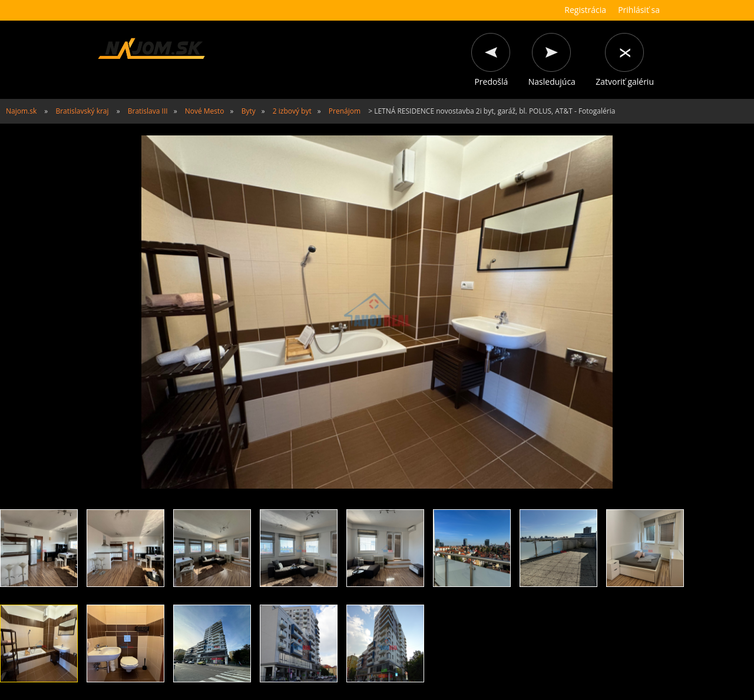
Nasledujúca (552, 82)
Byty (249, 111)
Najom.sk (21, 111)
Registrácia (585, 10)
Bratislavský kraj (82, 111)
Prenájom (345, 111)
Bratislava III (148, 111)
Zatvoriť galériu (625, 82)
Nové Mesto (205, 111)
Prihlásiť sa (639, 10)
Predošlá (491, 82)
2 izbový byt (292, 111)
